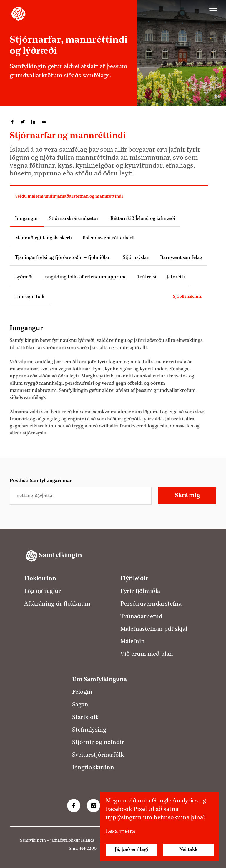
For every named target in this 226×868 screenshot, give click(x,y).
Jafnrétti (176, 277)
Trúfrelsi (147, 277)
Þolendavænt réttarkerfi (108, 238)
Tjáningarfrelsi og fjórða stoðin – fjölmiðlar (64, 258)
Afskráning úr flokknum (57, 604)
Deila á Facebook (12, 122)
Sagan (80, 705)
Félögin (82, 692)
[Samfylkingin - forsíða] (18, 14)
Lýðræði (24, 277)
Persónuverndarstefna (151, 604)
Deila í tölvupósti (44, 122)
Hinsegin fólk (30, 297)
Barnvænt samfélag (181, 258)
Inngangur (27, 219)
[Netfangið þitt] (81, 496)
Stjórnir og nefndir (98, 742)
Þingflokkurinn (93, 768)
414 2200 (88, 849)
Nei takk (188, 850)
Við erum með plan (147, 654)
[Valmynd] (213, 9)
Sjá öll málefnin (188, 297)
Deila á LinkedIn (34, 122)
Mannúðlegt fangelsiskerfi (43, 238)
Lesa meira (120, 832)
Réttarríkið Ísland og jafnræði (142, 219)
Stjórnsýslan (136, 258)
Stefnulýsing (89, 730)
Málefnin (133, 642)
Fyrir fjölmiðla (140, 591)
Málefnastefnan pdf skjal (154, 629)
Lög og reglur (43, 591)
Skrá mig (187, 496)
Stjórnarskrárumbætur (74, 219)
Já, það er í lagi (131, 850)
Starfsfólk (85, 718)
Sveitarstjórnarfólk (98, 755)
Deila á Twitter (23, 122)
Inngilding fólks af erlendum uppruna (85, 277)
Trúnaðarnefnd (141, 617)
